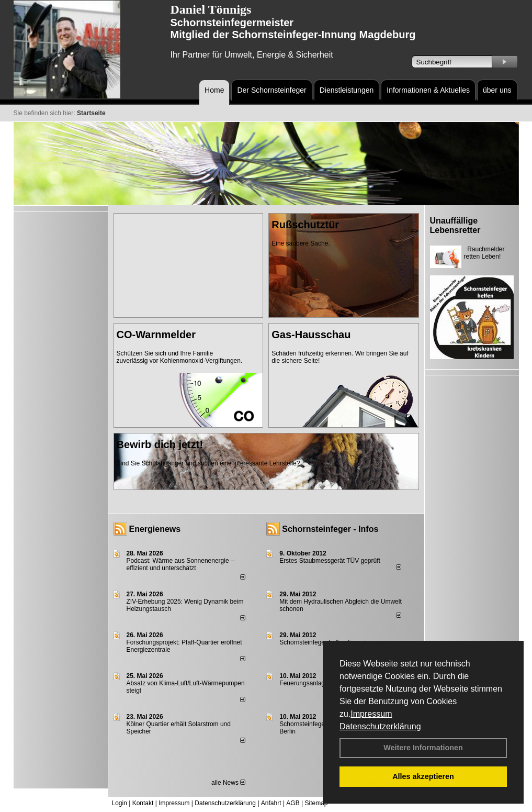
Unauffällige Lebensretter (455, 225)
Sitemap (316, 803)
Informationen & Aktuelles (428, 90)
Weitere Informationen (423, 748)
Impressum (371, 714)
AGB (293, 803)
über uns (497, 90)
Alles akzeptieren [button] (423, 776)
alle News (228, 783)
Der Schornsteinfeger (271, 90)
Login (120, 803)
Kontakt (143, 803)
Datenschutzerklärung (380, 726)
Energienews (155, 529)
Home (214, 90)
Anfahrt (271, 803)
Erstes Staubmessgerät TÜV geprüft (330, 561)
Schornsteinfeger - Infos (330, 529)
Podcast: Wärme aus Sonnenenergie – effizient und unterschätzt (180, 564)
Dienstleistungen (347, 90)
